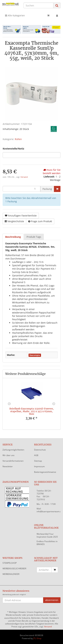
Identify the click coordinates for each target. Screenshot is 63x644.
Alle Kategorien (15, 15)
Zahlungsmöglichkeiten (13, 450)
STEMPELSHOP (10, 563)
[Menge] (22, 189)
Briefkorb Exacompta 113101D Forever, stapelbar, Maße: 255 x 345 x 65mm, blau (32, 411)
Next (54, 404)
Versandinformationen (13, 461)
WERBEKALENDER (11, 574)
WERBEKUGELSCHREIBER (14, 568)
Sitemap (38, 461)
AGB (36, 455)
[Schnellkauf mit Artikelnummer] (44, 570)
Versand (24, 177)
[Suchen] (38, 5)
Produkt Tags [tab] (34, 237)
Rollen (18, 139)
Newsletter (8, 466)
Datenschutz (40, 450)
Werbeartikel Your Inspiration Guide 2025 (47, 535)
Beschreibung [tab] (13, 237)
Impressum (39, 466)
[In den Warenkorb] (57, 189)
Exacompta (35, 355)
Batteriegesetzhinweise (45, 472)
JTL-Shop (37, 638)
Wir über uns (8, 455)
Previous (9, 404)
